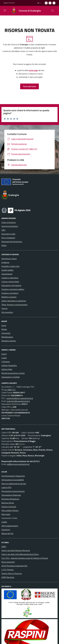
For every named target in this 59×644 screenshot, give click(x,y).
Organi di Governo (9, 222)
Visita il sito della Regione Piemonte (16, 550)
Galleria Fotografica (9, 365)
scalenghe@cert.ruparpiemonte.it (20, 398)
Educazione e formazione (11, 285)
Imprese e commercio (10, 293)
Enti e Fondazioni (8, 238)
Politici (4, 245)
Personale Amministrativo (12, 242)
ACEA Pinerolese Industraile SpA (14, 566)
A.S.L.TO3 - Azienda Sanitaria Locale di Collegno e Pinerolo (25, 558)
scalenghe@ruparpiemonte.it (18, 401)
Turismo (4, 308)
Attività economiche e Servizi (13, 373)
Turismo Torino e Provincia (12, 573)
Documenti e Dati (8, 234)
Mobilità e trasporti (9, 297)
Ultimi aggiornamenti (10, 526)
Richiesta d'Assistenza (10, 499)
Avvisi (4, 325)
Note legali (6, 514)
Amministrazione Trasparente (13, 476)
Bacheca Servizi (8, 503)
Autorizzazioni (7, 274)
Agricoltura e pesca (9, 259)
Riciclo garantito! (8, 562)
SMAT (4, 547)
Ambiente (5, 262)
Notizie (4, 329)
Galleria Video (7, 369)
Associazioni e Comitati (11, 377)
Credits (4, 522)
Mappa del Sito (7, 533)
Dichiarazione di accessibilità (13, 480)
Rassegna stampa (9, 341)
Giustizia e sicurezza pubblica (13, 289)
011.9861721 (10, 390)
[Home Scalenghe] (25, 11)
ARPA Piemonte (8, 577)
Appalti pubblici (7, 270)
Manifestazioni (7, 337)
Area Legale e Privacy (10, 510)
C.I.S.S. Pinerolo (7, 570)
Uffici (3, 230)
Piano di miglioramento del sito (14, 484)
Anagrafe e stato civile (10, 266)
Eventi (4, 354)
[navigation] (5, 10)
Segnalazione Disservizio (11, 495)
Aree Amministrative (10, 226)
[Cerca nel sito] (53, 11)
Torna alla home (29, 86)
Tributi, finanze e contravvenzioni (14, 305)
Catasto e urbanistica (10, 278)
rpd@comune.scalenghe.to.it (18, 464)
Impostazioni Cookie (9, 518)
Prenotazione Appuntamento (13, 491)
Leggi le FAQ (6, 487)
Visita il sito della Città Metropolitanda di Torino (20, 554)
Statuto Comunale (9, 507)
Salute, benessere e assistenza (14, 301)
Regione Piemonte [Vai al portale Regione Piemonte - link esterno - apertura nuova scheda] (9, 3)
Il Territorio (6, 362)
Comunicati (6, 333)
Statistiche (6, 530)
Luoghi (4, 358)
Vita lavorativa (7, 312)
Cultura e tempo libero (10, 282)
